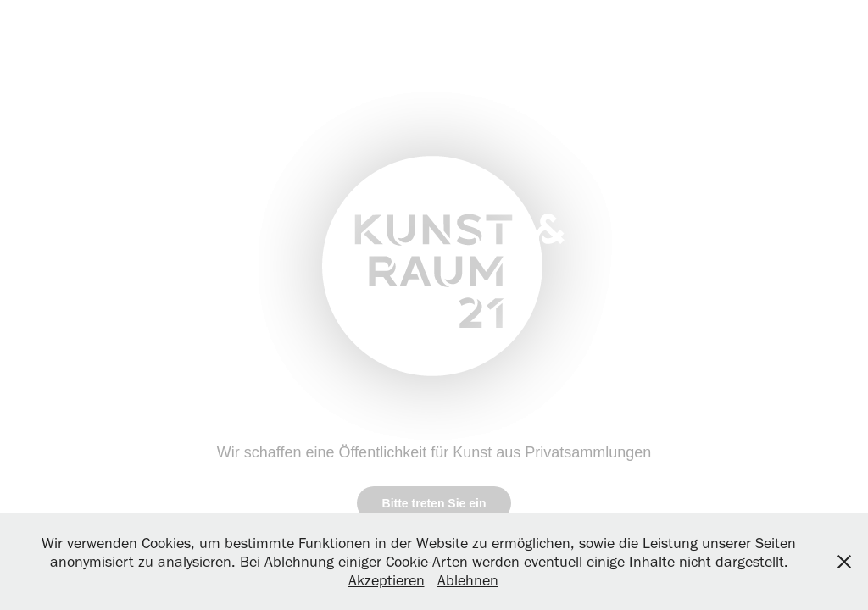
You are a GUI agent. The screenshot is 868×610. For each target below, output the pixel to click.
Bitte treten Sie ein (434, 503)
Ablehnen (468, 580)
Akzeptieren (387, 580)
